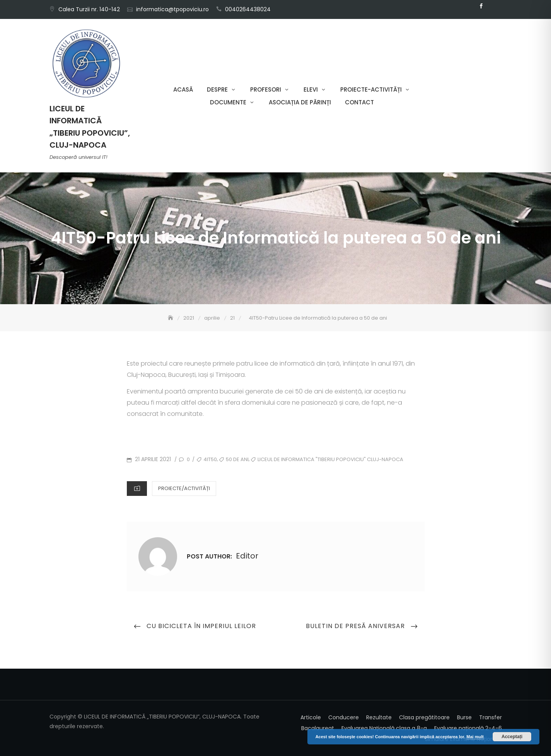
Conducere (344, 717)
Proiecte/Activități (184, 488)
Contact (359, 102)
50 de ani (237, 459)
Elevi (311, 89)
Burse (464, 717)
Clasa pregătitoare (424, 717)
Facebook (481, 6)
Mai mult (475, 737)
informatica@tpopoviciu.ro (172, 9)
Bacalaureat (318, 728)
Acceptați (512, 737)
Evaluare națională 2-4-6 (468, 728)
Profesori (266, 89)
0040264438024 (248, 9)
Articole (311, 717)
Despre (217, 89)
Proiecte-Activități (371, 89)
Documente (228, 102)
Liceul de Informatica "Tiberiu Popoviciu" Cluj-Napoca (330, 459)
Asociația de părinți (300, 102)
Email (493, 6)
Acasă (183, 89)
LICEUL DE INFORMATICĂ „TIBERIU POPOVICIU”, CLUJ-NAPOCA (90, 127)
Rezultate (379, 717)
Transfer (490, 717)
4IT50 (210, 459)
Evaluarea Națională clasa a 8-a (384, 728)
